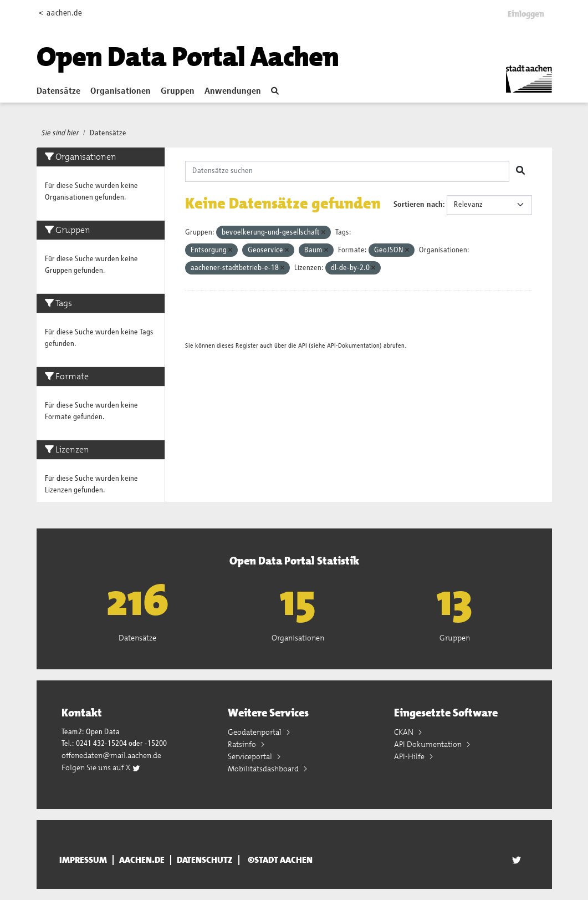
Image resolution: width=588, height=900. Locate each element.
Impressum (83, 860)
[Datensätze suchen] (347, 171)
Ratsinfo (243, 744)
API (303, 346)
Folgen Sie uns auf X (101, 767)
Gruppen (178, 91)
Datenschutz (205, 860)
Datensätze (58, 91)
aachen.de (142, 860)
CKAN (405, 732)
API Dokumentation (429, 744)
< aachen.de (60, 13)
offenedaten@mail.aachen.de (111, 755)
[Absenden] (520, 171)
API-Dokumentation (353, 346)
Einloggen (526, 14)
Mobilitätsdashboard (264, 769)
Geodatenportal (255, 732)
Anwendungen (233, 91)
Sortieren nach (418, 205)
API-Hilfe (410, 756)
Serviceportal (251, 756)
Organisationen (121, 91)
